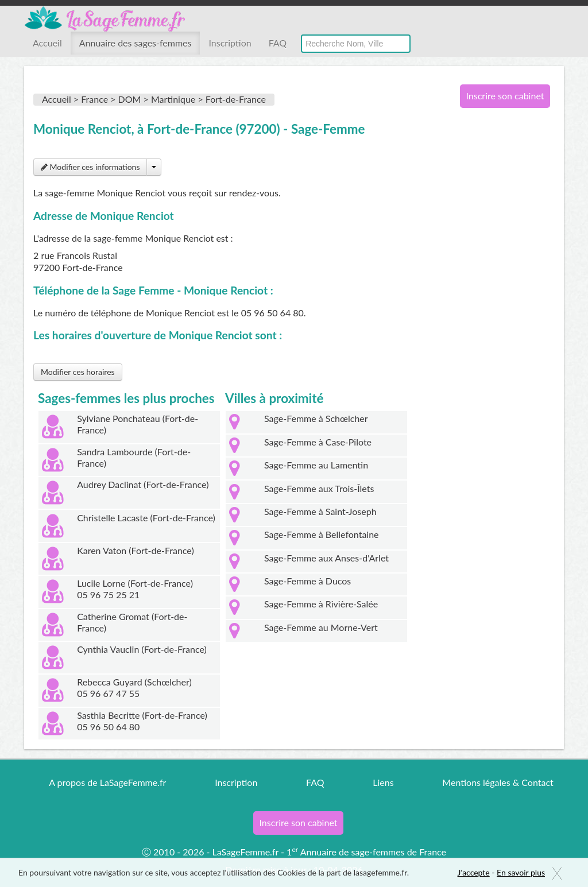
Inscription (230, 43)
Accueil (47, 43)
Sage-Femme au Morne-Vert (321, 627)
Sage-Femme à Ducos (307, 581)
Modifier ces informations (90, 167)
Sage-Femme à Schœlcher (316, 418)
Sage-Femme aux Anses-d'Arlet (326, 558)
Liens (383, 782)
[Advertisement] (501, 303)
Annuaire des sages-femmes (136, 43)
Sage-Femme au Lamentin (316, 465)
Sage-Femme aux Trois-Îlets (319, 488)
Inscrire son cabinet (505, 96)
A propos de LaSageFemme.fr (107, 782)
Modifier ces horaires (78, 372)
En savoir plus (521, 872)
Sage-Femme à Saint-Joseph (320, 511)
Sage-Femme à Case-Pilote (318, 442)
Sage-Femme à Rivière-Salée (321, 604)
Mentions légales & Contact (498, 782)
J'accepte (474, 872)
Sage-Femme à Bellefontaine (322, 534)
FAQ (278, 43)
